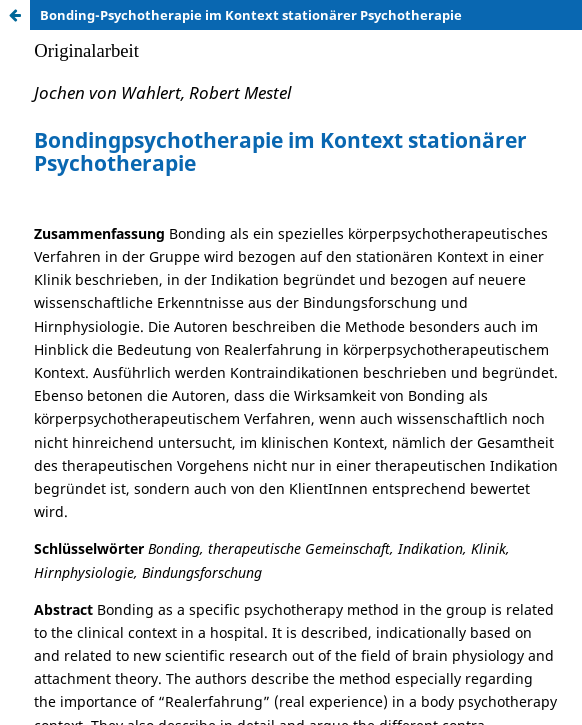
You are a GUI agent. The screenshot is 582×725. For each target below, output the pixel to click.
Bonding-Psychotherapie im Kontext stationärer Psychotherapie (251, 15)
